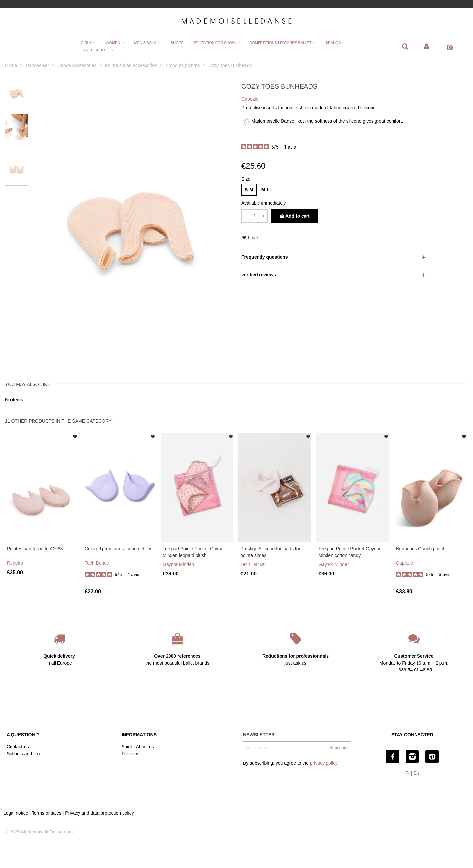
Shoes (177, 43)
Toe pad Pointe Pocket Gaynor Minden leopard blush (194, 552)
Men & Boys (145, 43)
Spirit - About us (138, 747)
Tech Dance (97, 563)
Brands (333, 43)
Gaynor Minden (178, 564)
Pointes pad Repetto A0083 (35, 549)
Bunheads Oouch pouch (421, 549)
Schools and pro (23, 754)
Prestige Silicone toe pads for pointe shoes (270, 552)
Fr (407, 773)
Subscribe (339, 748)
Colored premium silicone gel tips (119, 549)
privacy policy (324, 763)
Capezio (405, 563)
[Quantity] (255, 216)
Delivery (130, 754)
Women (113, 43)
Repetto (15, 563)
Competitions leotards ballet (280, 43)
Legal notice (16, 813)
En (416, 773)
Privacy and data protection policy (99, 813)
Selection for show (214, 43)
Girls (86, 43)
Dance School (95, 50)
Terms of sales (47, 813)
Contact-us (18, 747)
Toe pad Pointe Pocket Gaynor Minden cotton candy (349, 552)
